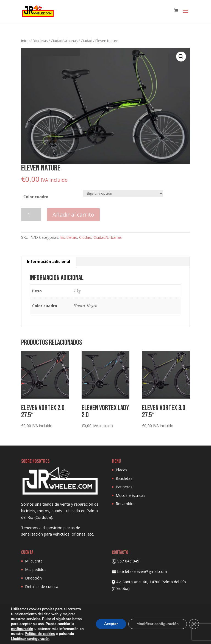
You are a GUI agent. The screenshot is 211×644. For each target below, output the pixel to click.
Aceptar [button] (109, 624)
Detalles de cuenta (42, 586)
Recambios (126, 504)
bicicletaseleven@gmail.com (142, 571)
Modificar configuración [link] (31, 639)
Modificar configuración (157, 624)
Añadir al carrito (73, 215)
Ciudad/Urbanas (64, 41)
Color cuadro (36, 197)
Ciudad (87, 41)
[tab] (49, 262)
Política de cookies (46, 634)
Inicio (25, 41)
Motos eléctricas (131, 495)
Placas (121, 470)
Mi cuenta (34, 561)
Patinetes (124, 487)
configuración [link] (23, 629)
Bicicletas (40, 41)
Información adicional (48, 261)
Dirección (33, 578)
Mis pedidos (36, 569)
